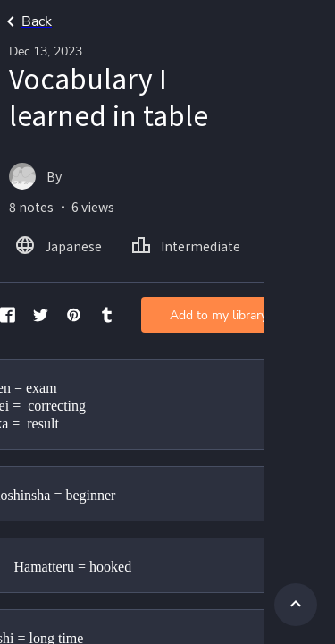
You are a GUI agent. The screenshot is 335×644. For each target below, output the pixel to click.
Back (26, 21)
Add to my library (218, 315)
